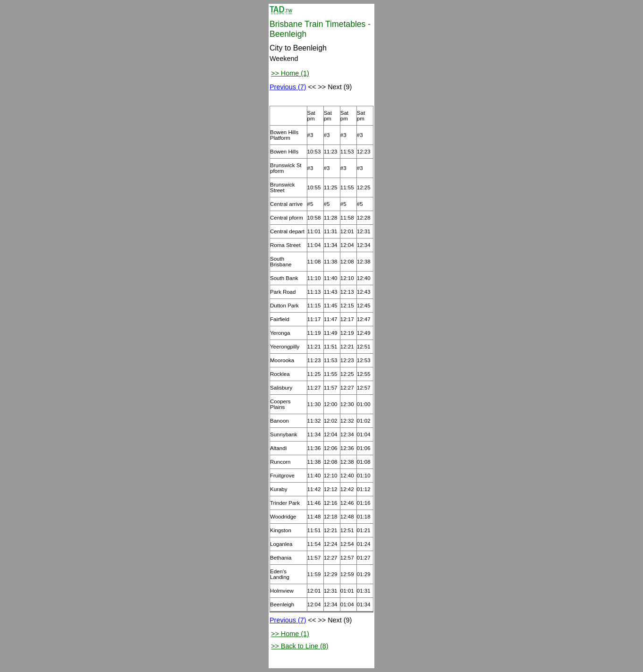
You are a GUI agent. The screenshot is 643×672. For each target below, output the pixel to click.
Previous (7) (288, 87)
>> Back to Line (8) (300, 646)
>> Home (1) (290, 73)
